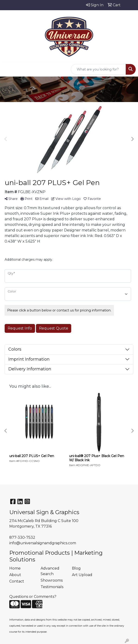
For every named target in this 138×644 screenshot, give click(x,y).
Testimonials (52, 587)
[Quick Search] (98, 69)
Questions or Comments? (33, 597)
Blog (76, 568)
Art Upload (82, 575)
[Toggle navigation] (7, 69)
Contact (17, 581)
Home (15, 568)
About (15, 575)
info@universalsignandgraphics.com (43, 543)
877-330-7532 (22, 537)
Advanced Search (50, 571)
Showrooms (52, 580)
